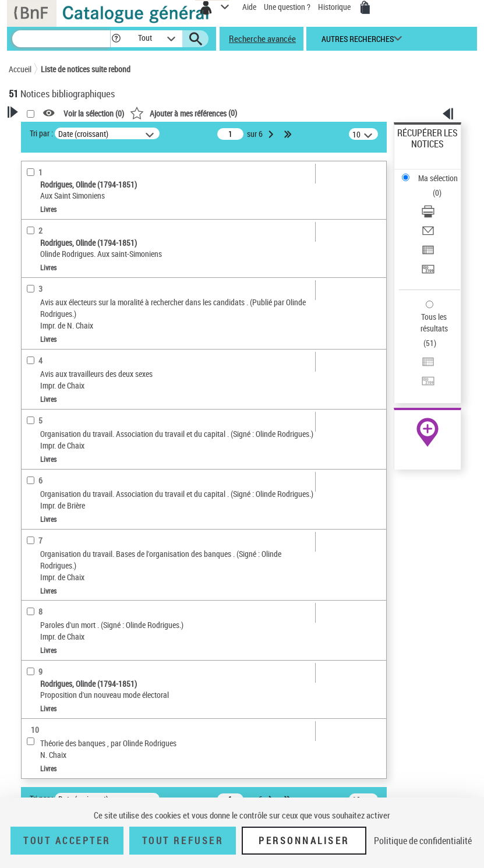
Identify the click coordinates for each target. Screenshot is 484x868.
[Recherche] (61, 39)
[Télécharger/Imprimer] (428, 215)
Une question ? (287, 7)
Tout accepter (67, 841)
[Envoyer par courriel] (428, 234)
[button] (116, 39)
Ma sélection (438, 178)
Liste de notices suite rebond (86, 69)
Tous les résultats (434, 322)
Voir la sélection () (94, 113)
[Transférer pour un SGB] (428, 273)
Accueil (20, 69)
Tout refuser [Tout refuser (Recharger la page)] (183, 841)
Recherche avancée (262, 38)
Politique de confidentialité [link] (423, 841)
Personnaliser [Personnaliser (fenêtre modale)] (304, 841)
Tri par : (41, 133)
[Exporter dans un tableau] (428, 254)
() (183, 113)
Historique (335, 7)
